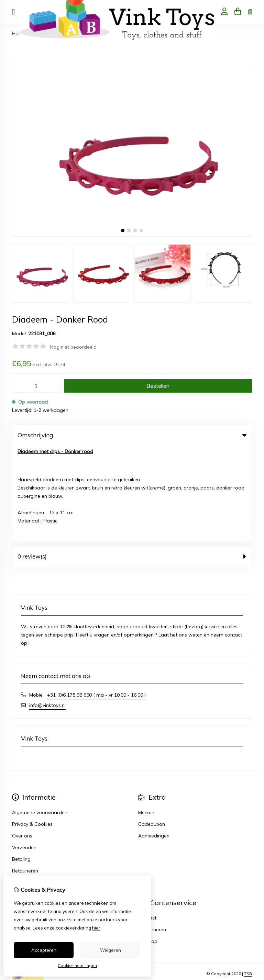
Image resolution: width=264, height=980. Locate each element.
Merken (146, 716)
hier (96, 928)
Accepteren (44, 950)
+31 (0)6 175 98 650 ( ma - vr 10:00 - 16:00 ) (96, 598)
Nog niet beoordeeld (73, 347)
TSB (248, 877)
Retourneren (152, 833)
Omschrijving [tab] (132, 435)
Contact (147, 821)
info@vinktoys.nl (47, 609)
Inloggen (22, 821)
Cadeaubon (152, 728)
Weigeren (111, 950)
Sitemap (148, 845)
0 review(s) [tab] (132, 460)
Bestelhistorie (27, 833)
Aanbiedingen (154, 739)
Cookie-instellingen (77, 965)
